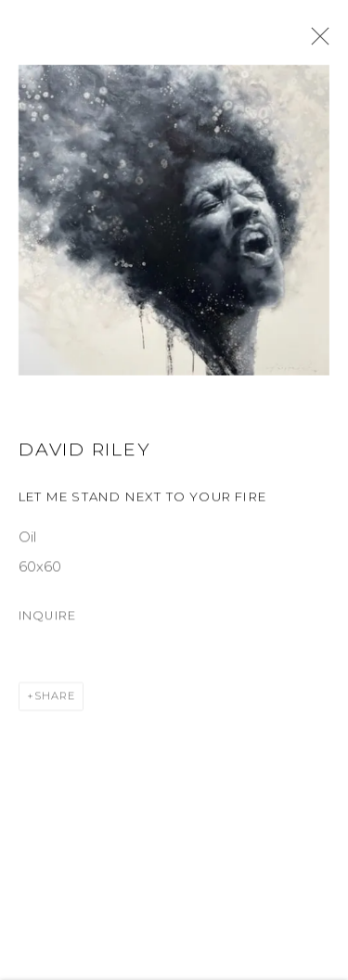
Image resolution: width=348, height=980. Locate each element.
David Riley (84, 452)
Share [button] (55, 699)
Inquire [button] (47, 618)
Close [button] (316, 42)
